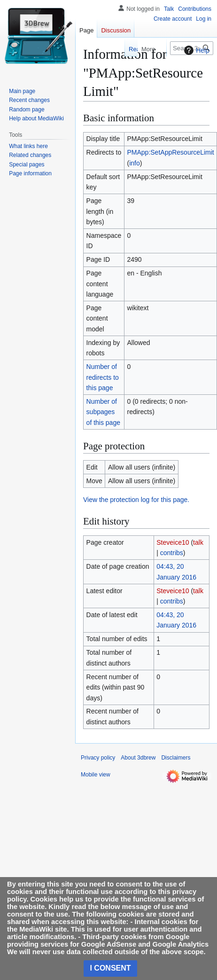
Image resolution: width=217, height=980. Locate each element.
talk (198, 542)
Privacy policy (98, 758)
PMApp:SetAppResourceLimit (170, 152)
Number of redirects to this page (103, 377)
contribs (172, 553)
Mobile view (96, 775)
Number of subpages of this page (103, 412)
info (135, 163)
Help (196, 50)
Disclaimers (176, 758)
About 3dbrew (138, 758)
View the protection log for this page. (136, 500)
